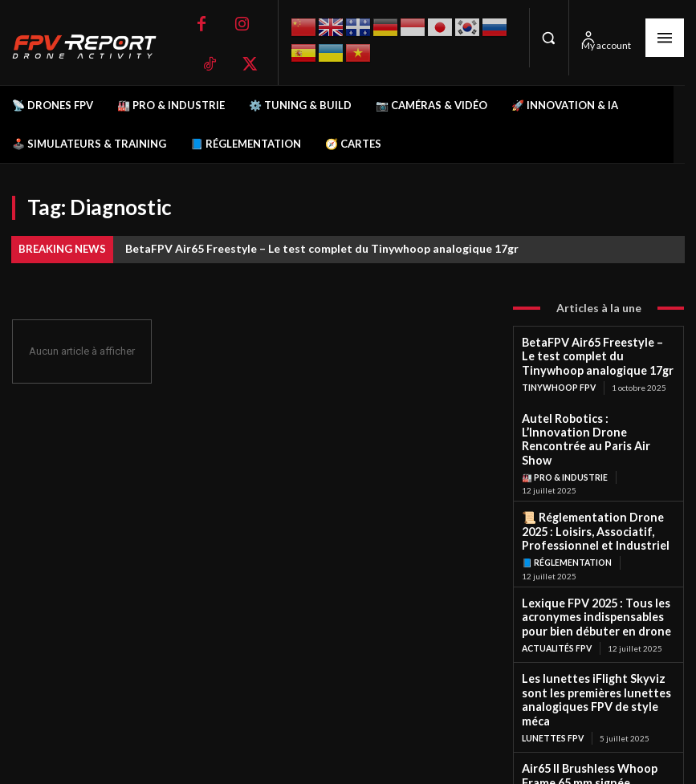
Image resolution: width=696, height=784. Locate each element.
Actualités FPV (557, 609)
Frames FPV (547, 737)
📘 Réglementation (566, 530)
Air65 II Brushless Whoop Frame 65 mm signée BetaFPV (594, 715)
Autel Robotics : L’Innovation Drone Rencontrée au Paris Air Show (590, 423)
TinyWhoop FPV (558, 381)
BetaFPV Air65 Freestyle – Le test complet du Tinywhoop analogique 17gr (322, 248)
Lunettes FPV (553, 678)
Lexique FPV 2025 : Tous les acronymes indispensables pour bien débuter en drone (592, 581)
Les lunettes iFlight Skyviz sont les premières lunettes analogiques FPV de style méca (597, 651)
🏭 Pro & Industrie (564, 451)
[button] (549, 38)
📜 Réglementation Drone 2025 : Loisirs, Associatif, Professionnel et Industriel (595, 503)
